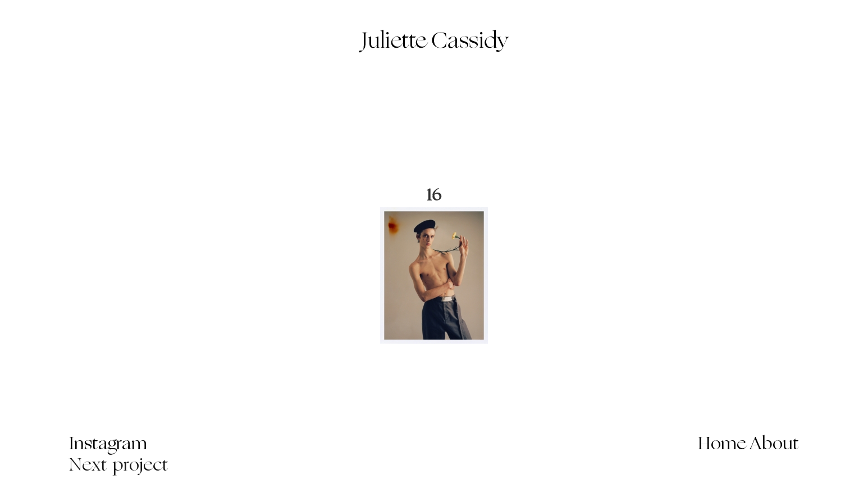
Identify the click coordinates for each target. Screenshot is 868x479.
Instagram (108, 445)
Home (722, 445)
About (775, 445)
